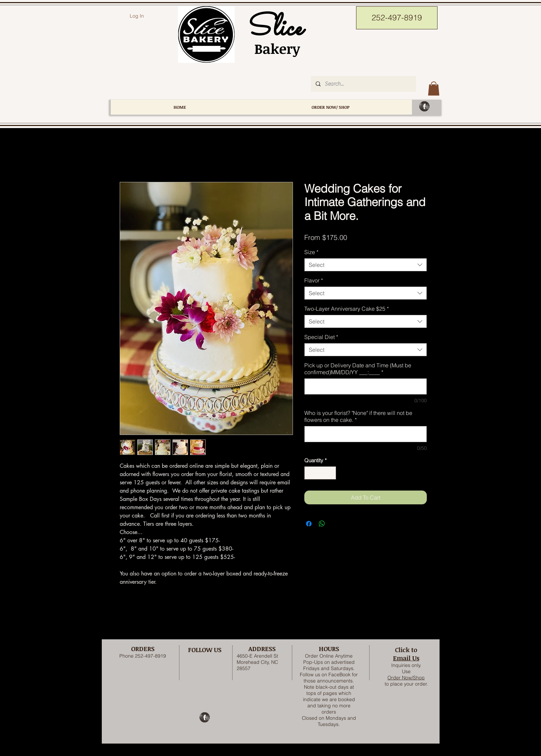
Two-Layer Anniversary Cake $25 (347, 309)
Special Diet (321, 337)
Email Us (406, 658)
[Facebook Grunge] (424, 106)
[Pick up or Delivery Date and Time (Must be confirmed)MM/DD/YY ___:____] (366, 386)
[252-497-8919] (397, 18)
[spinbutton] (320, 473)
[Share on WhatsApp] (322, 524)
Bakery (273, 49)
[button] (434, 89)
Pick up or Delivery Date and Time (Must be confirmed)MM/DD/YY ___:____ (358, 369)
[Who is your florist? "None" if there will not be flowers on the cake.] (366, 434)
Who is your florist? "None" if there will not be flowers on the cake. (358, 416)
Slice (273, 29)
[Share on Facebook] (309, 524)
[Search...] (363, 84)
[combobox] (366, 265)
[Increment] (331, 473)
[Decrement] (310, 473)
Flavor (314, 280)
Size (311, 252)
